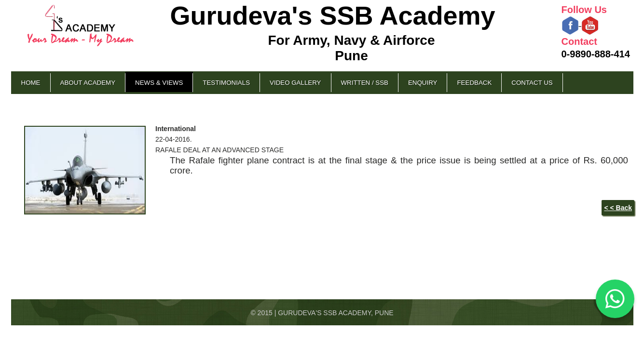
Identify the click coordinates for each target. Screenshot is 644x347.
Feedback (474, 83)
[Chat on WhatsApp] (615, 299)
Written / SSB (365, 83)
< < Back (618, 208)
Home (31, 83)
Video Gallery (295, 83)
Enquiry (423, 83)
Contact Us (532, 83)
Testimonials (226, 83)
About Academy (88, 83)
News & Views (159, 83)
